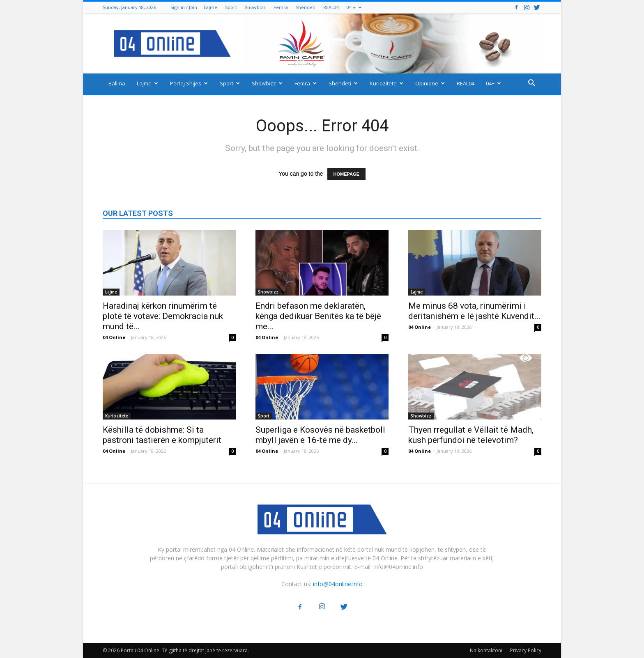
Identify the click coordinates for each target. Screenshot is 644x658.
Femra (281, 7)
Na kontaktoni (486, 650)
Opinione (430, 83)
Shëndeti (306, 7)
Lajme (210, 7)
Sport (231, 7)
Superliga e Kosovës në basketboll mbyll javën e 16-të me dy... (320, 435)
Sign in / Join (184, 7)
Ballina (117, 83)
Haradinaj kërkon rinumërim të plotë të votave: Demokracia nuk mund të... (163, 316)
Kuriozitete (386, 83)
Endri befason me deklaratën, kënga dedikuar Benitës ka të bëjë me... (318, 316)
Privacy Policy (526, 650)
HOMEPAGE (346, 174)
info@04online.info (338, 584)
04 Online (114, 337)
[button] (531, 84)
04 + (354, 7)
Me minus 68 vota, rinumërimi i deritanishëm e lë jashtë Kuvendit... (474, 311)
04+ (493, 83)
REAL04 (331, 7)
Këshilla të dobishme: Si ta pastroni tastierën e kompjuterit (162, 435)
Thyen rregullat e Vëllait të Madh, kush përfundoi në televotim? (471, 435)
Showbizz (255, 7)
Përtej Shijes (189, 83)
